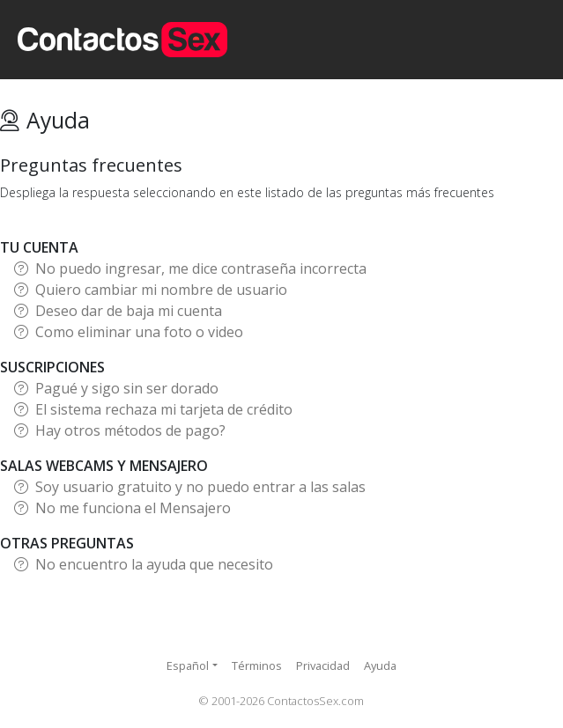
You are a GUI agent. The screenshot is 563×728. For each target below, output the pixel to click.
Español (188, 665)
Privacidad (323, 665)
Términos (257, 665)
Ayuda (380, 665)
